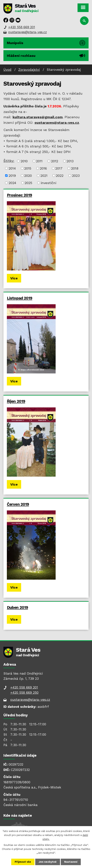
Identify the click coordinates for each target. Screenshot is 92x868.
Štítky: (9, 161)
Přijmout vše (23, 862)
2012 (55, 161)
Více (14, 278)
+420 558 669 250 (24, 693)
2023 (76, 176)
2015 (28, 168)
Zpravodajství (29, 70)
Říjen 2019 (16, 401)
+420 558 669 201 (22, 27)
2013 (70, 161)
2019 (12, 176)
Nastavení (71, 862)
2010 (24, 161)
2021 (44, 176)
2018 (75, 168)
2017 (59, 168)
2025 (28, 183)
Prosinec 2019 (19, 195)
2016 (43, 168)
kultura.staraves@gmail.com (38, 117)
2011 (39, 161)
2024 (12, 183)
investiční (49, 183)
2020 (28, 176)
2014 (12, 168)
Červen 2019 (18, 504)
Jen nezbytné (48, 862)
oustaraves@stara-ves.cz (27, 32)
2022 (60, 176)
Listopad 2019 (20, 298)
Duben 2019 (17, 607)
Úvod (7, 70)
